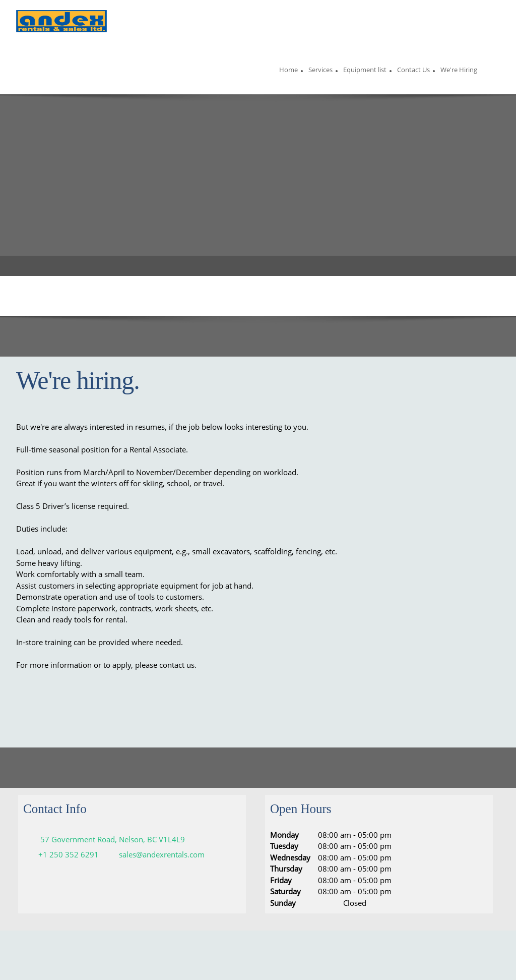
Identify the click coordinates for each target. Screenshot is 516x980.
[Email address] (157, 854)
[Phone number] (63, 854)
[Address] (107, 839)
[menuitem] (288, 71)
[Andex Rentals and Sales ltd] (61, 23)
